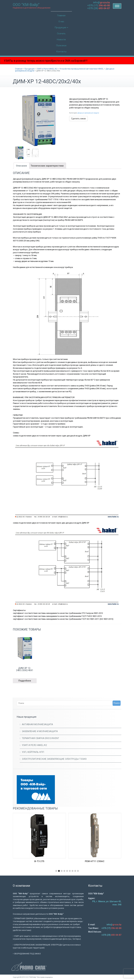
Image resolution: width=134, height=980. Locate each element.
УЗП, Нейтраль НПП (33, 752)
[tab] (21, 166)
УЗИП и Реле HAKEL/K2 (34, 745)
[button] (56, 871)
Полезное (61, 46)
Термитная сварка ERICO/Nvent (40, 738)
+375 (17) (99, 5)
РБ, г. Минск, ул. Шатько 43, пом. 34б (107, 903)
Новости (61, 40)
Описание (21, 166)
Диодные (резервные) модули (88, 113)
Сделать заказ (78, 119)
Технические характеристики (47, 166)
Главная (61, 15)
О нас (61, 21)
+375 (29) (99, 8)
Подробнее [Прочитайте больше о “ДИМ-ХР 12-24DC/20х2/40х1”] (25, 681)
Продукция (61, 27)
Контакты (61, 52)
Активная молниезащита (37, 724)
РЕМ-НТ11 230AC (95, 861)
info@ (102, 2)
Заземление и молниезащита (40, 731)
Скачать (61, 34)
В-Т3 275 (39, 861)
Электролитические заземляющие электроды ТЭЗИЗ (54, 759)
